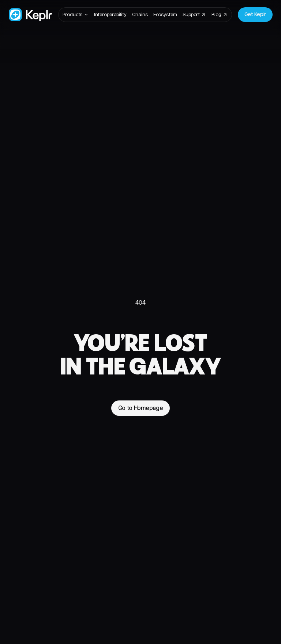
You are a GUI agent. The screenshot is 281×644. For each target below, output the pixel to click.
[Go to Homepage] (31, 15)
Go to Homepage (141, 408)
